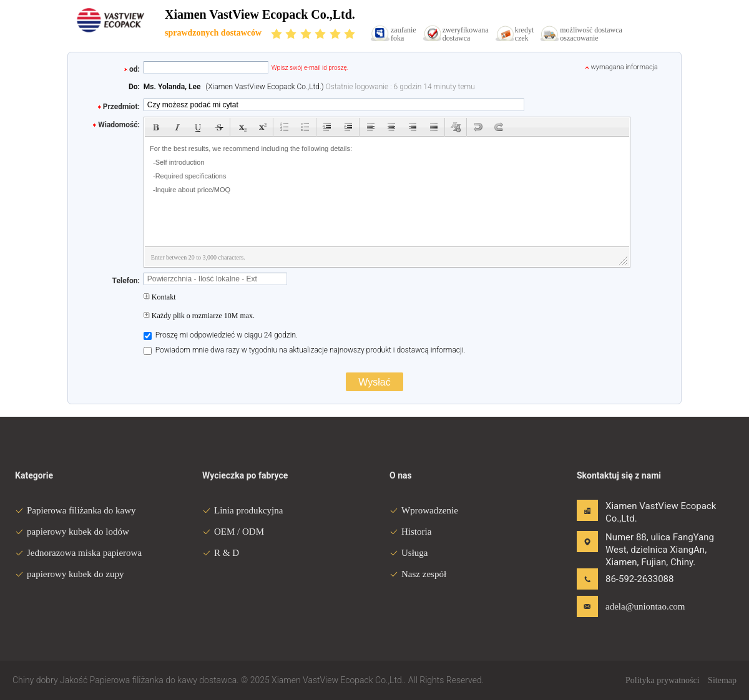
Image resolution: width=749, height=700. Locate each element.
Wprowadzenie (424, 510)
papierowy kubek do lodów (72, 532)
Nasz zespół (418, 574)
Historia (410, 532)
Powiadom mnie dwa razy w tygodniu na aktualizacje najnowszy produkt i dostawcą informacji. (305, 350)
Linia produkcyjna (242, 510)
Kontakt (160, 297)
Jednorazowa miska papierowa (78, 553)
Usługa (409, 553)
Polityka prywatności (663, 680)
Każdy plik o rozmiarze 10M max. (199, 316)
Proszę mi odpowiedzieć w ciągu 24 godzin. (221, 335)
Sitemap (722, 680)
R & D (221, 553)
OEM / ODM (233, 532)
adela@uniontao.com (645, 606)
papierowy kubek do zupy (69, 574)
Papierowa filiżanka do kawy (76, 510)
